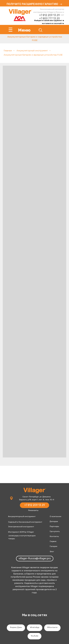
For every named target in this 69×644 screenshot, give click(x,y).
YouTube (34, 636)
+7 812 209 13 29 (49, 15)
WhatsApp (35, 627)
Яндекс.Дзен (16, 627)
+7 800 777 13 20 (49, 19)
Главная (8, 51)
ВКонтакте (52, 627)
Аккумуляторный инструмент (32, 51)
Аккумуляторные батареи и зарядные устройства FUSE (33, 55)
